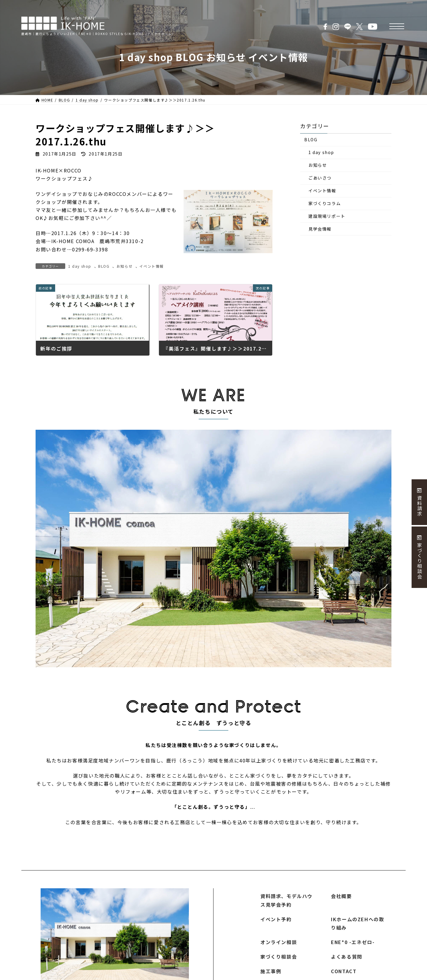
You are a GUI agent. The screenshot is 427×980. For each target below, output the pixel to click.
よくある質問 (347, 957)
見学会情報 (320, 229)
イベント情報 (152, 266)
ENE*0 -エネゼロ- (353, 942)
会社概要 (341, 896)
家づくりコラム (325, 204)
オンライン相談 (279, 942)
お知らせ (125, 266)
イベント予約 (276, 919)
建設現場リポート (327, 216)
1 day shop (80, 266)
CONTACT (344, 971)
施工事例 (271, 971)
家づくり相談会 (279, 957)
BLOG (104, 266)
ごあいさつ (320, 178)
